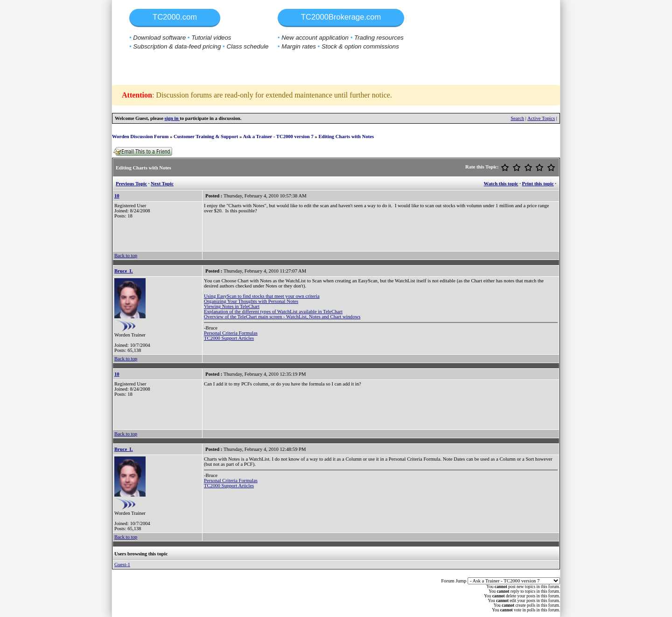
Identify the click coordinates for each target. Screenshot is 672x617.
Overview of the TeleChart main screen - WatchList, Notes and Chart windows (282, 317)
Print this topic (538, 184)
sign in (172, 118)
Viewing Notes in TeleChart (232, 306)
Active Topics (541, 118)
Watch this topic (501, 184)
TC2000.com (175, 17)
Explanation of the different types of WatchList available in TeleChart (273, 312)
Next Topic (162, 184)
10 (117, 196)
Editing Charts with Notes (346, 137)
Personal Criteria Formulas (231, 333)
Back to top (126, 256)
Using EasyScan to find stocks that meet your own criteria (262, 296)
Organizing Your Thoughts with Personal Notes (251, 301)
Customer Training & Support (206, 137)
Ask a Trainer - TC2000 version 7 (278, 137)
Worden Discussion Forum (140, 137)
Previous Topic (131, 184)
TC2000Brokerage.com (341, 17)
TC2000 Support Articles (229, 338)
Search (517, 118)
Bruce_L (124, 271)
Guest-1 (122, 564)
